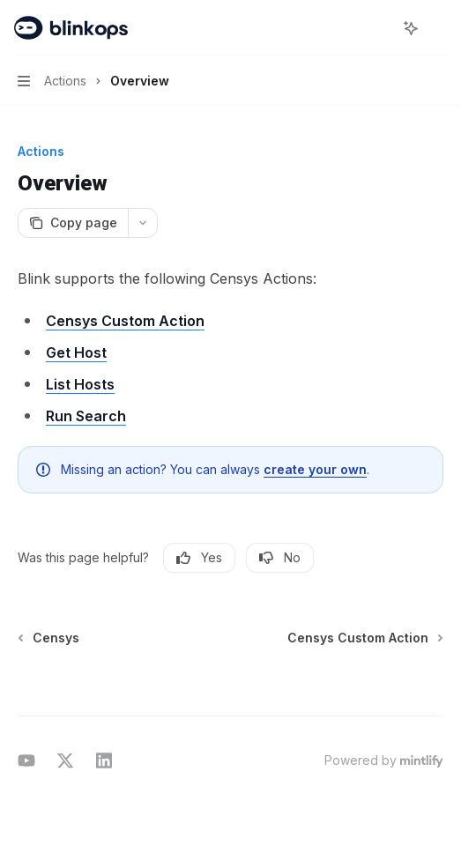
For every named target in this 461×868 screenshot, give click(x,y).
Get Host (76, 352)
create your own (315, 469)
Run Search (86, 416)
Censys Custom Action (125, 321)
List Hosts (80, 384)
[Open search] (378, 28)
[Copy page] (73, 223)
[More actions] (438, 28)
